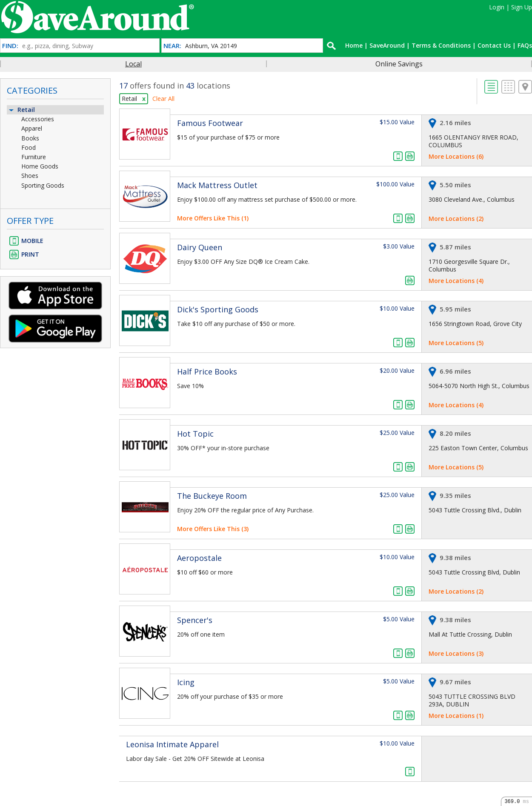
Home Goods (40, 166)
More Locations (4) (456, 281)
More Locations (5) (456, 343)
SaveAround (387, 45)
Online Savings (399, 64)
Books (30, 138)
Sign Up (522, 7)
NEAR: (172, 46)
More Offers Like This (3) (213, 529)
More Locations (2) (456, 219)
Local (133, 64)
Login (497, 7)
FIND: (10, 46)
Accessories (38, 119)
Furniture (34, 157)
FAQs (525, 45)
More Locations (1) (456, 716)
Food (29, 147)
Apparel (32, 128)
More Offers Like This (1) (213, 218)
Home (354, 45)
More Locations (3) (456, 653)
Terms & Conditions (441, 45)
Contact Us (494, 45)
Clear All (163, 99)
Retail (21, 110)
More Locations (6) (456, 156)
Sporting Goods (43, 185)
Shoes (30, 176)
